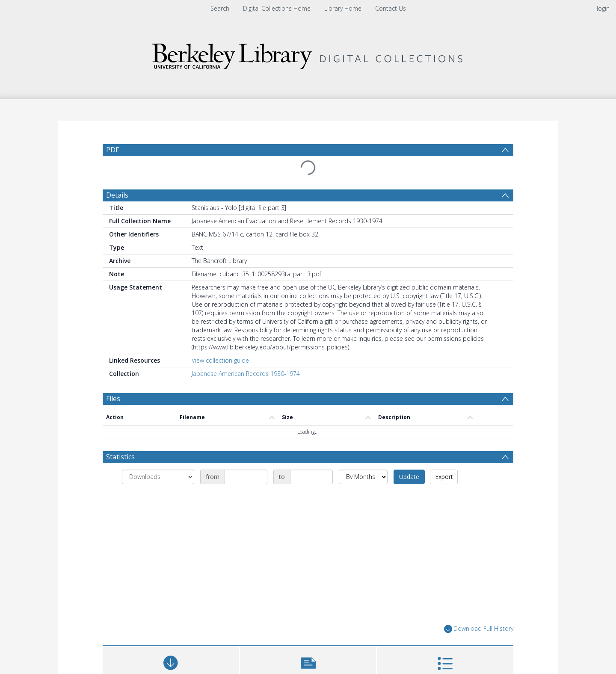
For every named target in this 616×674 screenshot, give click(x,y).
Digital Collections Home (277, 8)
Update (409, 477)
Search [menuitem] (220, 8)
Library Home (343, 8)
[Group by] (158, 477)
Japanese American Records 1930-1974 (246, 374)
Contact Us (391, 8)
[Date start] (246, 477)
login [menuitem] (603, 8)
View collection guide (220, 360)
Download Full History (479, 629)
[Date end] (311, 477)
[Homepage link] (308, 54)
